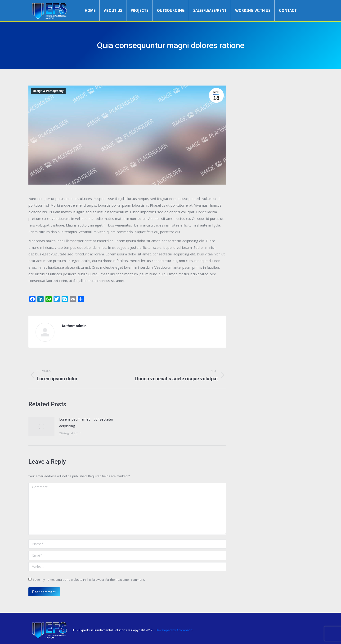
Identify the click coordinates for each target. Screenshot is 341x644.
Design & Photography (48, 91)
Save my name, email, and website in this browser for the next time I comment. (89, 580)
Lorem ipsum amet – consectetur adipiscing (86, 422)
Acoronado (185, 630)
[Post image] (41, 426)
